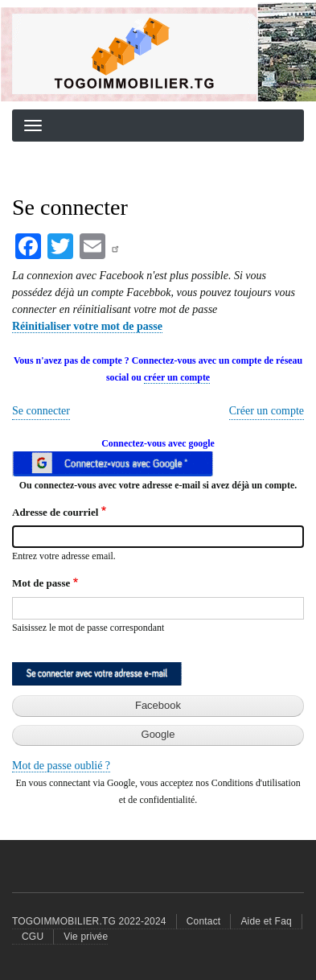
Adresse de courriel (55, 512)
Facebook (158, 705)
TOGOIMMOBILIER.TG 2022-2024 (89, 921)
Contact (204, 921)
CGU (33, 937)
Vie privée (86, 937)
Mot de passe (41, 583)
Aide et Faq (266, 921)
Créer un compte (267, 411)
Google (158, 734)
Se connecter (41, 411)
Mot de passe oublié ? (61, 766)
